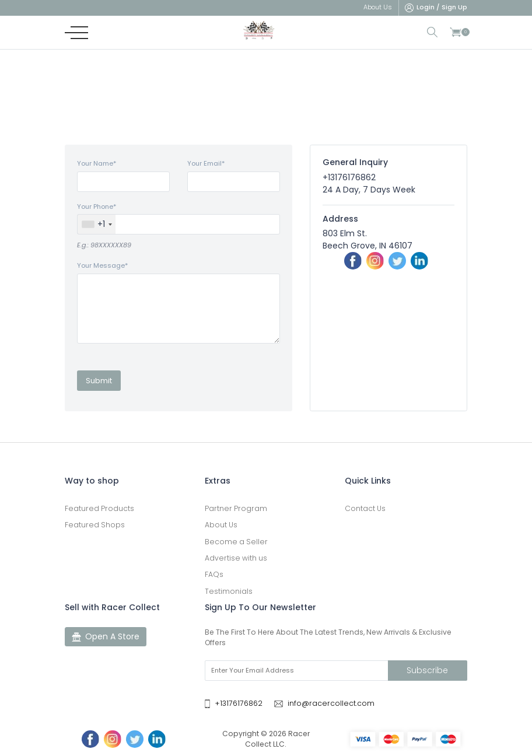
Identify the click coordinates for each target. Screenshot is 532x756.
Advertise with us (236, 558)
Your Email (206, 163)
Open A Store (106, 637)
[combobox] (97, 224)
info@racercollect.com (331, 703)
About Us (221, 525)
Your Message (102, 265)
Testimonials (229, 591)
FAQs (214, 574)
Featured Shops (95, 525)
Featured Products (99, 508)
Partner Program (236, 508)
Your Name (97, 163)
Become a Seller (236, 542)
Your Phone (97, 206)
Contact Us (365, 508)
